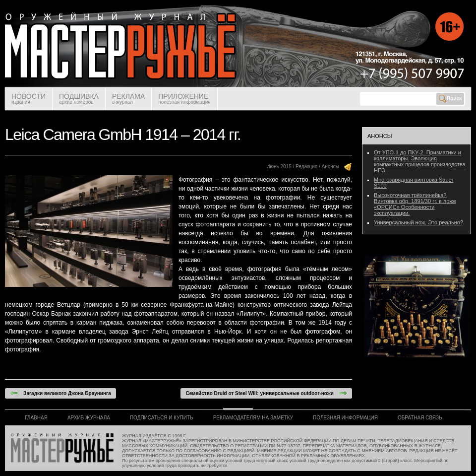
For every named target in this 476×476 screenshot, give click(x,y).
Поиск (450, 99)
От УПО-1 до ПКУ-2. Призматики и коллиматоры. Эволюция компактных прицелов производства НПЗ (420, 161)
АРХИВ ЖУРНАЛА (89, 418)
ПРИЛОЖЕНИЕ (184, 99)
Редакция (306, 167)
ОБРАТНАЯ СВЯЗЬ (420, 418)
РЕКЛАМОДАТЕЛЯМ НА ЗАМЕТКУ (253, 418)
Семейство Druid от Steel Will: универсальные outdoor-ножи (266, 393)
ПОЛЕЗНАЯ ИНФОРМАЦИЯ (345, 418)
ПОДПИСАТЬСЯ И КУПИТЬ (162, 418)
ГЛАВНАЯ (36, 418)
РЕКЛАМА (128, 99)
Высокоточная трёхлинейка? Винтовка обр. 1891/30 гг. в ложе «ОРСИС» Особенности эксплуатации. (415, 204)
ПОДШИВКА (79, 99)
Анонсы (330, 167)
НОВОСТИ (29, 99)
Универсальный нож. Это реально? (418, 222)
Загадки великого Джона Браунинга (60, 393)
